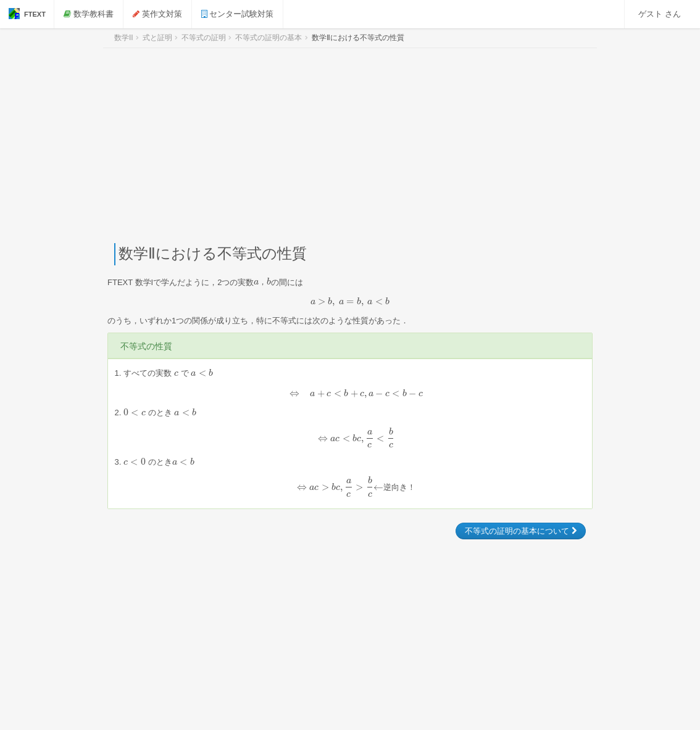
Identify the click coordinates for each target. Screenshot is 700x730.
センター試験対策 (238, 14)
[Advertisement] (350, 146)
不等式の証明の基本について (521, 531)
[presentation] (262, 282)
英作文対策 (158, 14)
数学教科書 (89, 14)
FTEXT (27, 14)
